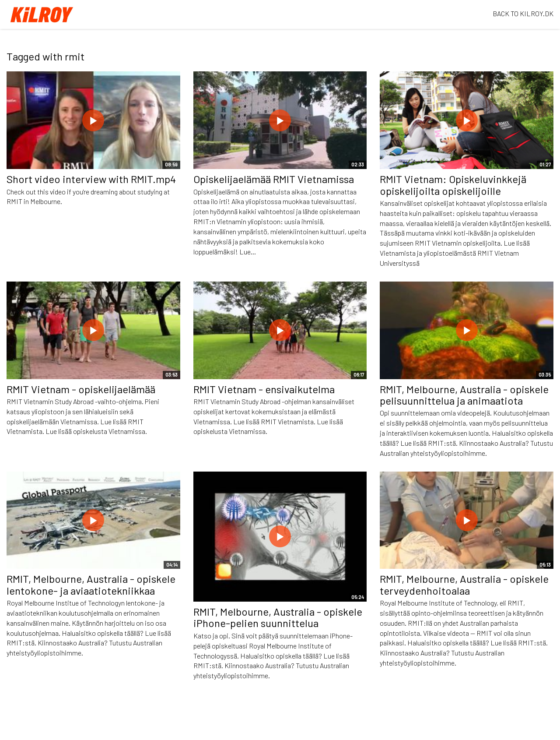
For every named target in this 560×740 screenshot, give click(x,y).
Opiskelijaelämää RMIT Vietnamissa (274, 179)
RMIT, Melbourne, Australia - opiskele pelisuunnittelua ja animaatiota (464, 395)
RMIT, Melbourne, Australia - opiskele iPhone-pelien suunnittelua (278, 617)
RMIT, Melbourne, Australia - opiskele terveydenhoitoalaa (464, 584)
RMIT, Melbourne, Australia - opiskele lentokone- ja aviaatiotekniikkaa (91, 584)
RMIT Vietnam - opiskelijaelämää (81, 389)
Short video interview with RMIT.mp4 (91, 179)
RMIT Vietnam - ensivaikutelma (264, 389)
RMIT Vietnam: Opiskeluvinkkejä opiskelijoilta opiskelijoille (453, 185)
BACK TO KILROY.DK (523, 13)
